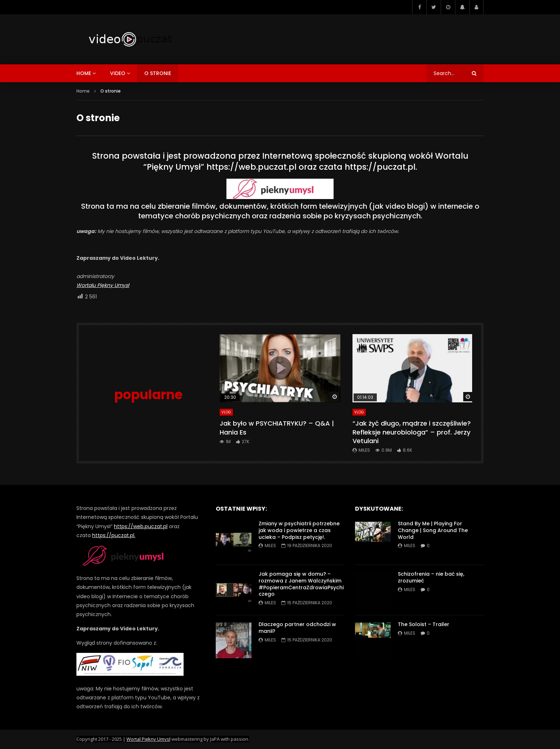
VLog (226, 412)
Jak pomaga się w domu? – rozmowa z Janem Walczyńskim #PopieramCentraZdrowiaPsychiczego (301, 584)
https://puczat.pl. (381, 167)
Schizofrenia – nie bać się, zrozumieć (431, 577)
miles (364, 450)
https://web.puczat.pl (251, 167)
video (118, 73)
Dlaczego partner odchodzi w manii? (297, 628)
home (84, 73)
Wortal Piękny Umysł (148, 739)
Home (83, 91)
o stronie (158, 73)
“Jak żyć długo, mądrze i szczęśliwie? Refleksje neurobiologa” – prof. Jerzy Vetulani (412, 432)
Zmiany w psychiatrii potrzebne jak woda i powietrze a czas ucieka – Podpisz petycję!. (299, 530)
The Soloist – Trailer (424, 624)
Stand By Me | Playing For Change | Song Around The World (433, 530)
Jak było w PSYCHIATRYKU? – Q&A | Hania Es (277, 428)
